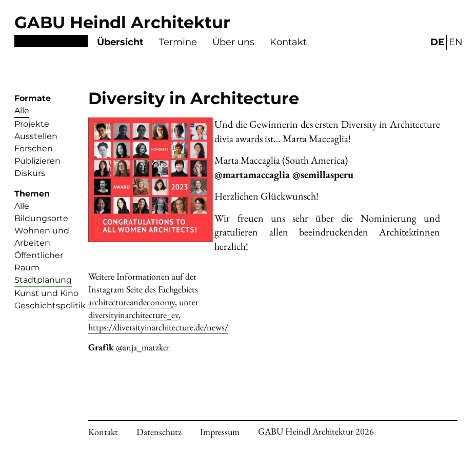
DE (437, 42)
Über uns (233, 42)
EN (456, 42)
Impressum (220, 432)
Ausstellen (36, 136)
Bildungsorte (41, 218)
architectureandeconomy (132, 302)
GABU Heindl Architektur (122, 22)
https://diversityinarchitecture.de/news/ (158, 327)
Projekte (32, 124)
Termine (178, 42)
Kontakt (288, 42)
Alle (22, 111)
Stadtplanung (43, 280)
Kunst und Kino (46, 293)
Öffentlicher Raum (39, 261)
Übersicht (120, 42)
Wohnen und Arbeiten (42, 237)
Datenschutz (159, 432)
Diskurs (30, 173)
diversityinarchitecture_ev (133, 315)
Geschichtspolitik (50, 306)
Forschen (34, 149)
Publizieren (37, 161)
